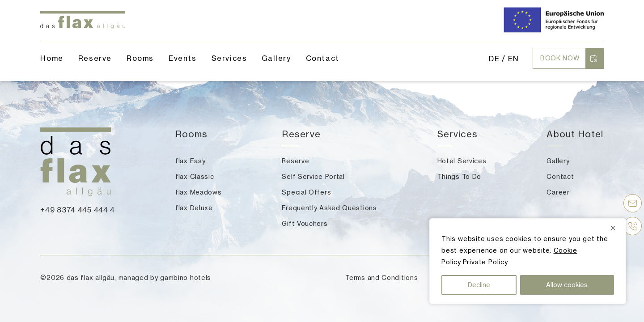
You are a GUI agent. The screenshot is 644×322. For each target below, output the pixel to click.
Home (52, 58)
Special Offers (306, 192)
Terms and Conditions (381, 278)
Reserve (295, 161)
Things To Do (459, 176)
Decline (479, 285)
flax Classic (195, 176)
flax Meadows (198, 192)
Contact (560, 176)
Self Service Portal (313, 176)
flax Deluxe (194, 208)
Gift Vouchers (305, 223)
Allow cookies (567, 285)
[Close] (616, 228)
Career (558, 192)
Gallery (276, 58)
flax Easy (190, 161)
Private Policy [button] (485, 262)
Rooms (140, 58)
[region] (528, 261)
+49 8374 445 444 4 (78, 210)
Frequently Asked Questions (329, 208)
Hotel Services (462, 161)
